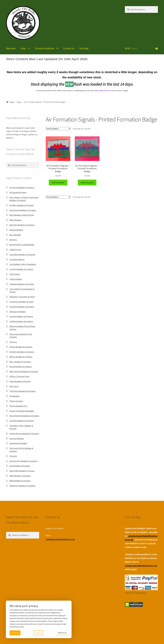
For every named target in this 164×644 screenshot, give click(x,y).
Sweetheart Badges (18, 443)
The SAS (13, 456)
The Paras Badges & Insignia (22, 391)
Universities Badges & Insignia (23, 461)
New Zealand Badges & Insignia (24, 371)
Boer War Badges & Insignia (22, 225)
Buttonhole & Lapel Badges (22, 245)
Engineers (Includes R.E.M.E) (22, 297)
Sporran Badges (17, 438)
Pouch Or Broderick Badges (22, 411)
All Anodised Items (18, 192)
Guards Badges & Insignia (21, 316)
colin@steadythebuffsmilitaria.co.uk (60, 539)
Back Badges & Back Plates (22, 215)
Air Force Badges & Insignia (22, 187)
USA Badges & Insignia (20, 466)
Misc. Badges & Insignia (20, 362)
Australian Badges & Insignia (23, 210)
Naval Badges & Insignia (21, 367)
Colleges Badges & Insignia (22, 284)
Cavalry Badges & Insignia (21, 269)
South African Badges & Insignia (24, 434)
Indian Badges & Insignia (21, 347)
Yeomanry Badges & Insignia (22, 486)
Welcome (11, 48)
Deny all (38, 633)
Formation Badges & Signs (22, 302)
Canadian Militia (17, 259)
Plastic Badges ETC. (19, 406)
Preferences (62, 633)
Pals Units (14, 386)
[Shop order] (58, 129)
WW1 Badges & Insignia (20, 476)
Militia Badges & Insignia (21, 357)
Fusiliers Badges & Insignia (22, 307)
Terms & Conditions (44, 48)
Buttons (13, 240)
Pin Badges (15, 396)
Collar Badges (16, 279)
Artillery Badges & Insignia (22, 205)
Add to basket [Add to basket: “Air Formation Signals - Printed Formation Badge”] (58, 183)
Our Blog (84, 48)
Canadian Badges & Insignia (22, 254)
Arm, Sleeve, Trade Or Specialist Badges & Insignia (24, 199)
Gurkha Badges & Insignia (21, 321)
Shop (23, 48)
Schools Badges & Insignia (22, 421)
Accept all (15, 633)
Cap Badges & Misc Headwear (23, 264)
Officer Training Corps (19, 376)
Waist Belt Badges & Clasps (22, 471)
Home (12, 102)
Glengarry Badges (18, 312)
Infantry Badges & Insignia (22, 352)
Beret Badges (15, 220)
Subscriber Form (101, 90)
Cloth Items (15, 274)
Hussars (13, 342)
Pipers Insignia (16, 401)
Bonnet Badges (16, 230)
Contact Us (69, 48)
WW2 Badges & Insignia (20, 481)
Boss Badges (15, 235)
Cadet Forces (15, 250)
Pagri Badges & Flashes (20, 381)
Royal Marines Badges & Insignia (24, 416)
